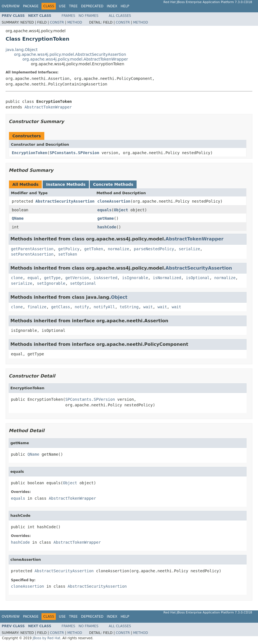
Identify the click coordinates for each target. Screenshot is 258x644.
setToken (68, 254)
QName (18, 218)
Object (121, 210)
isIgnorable (135, 278)
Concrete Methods (113, 184)
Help (125, 6)
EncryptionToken (29, 153)
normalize (119, 249)
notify (82, 307)
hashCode (107, 227)
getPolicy (69, 249)
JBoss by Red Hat (46, 638)
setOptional (83, 283)
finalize (37, 307)
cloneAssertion (114, 201)
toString (129, 307)
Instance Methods (66, 184)
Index (112, 6)
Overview (11, 6)
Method (75, 22)
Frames (69, 16)
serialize (189, 249)
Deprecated (92, 6)
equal (33, 278)
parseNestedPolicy (154, 249)
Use (62, 6)
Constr (57, 22)
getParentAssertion (32, 249)
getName (106, 218)
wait (148, 307)
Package (31, 6)
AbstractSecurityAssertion (65, 201)
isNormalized (167, 278)
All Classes (120, 16)
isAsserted (105, 278)
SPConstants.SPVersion (74, 153)
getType (52, 278)
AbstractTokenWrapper (48, 107)
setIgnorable (51, 283)
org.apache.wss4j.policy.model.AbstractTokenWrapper (75, 59)
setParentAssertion (32, 254)
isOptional (198, 278)
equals (104, 210)
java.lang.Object (22, 50)
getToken (94, 249)
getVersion (77, 278)
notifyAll (104, 307)
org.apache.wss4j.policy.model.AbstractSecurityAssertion (70, 54)
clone (17, 278)
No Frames (88, 16)
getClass (60, 307)
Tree (73, 6)
